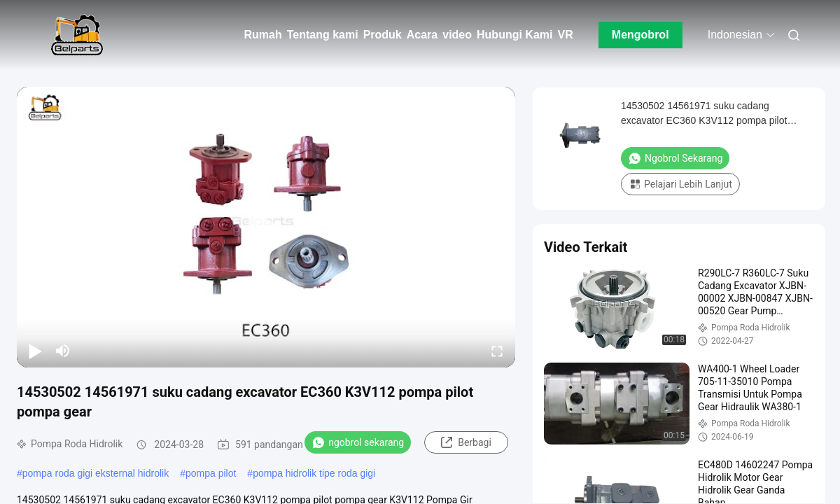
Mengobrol (640, 35)
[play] (266, 227)
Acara (422, 35)
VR (565, 35)
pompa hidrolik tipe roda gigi (314, 473)
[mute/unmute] (63, 351)
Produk (383, 35)
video (457, 35)
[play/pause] (35, 351)
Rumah (262, 35)
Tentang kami (323, 35)
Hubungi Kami (514, 35)
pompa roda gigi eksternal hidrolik (96, 473)
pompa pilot (211, 473)
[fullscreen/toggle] (497, 351)
